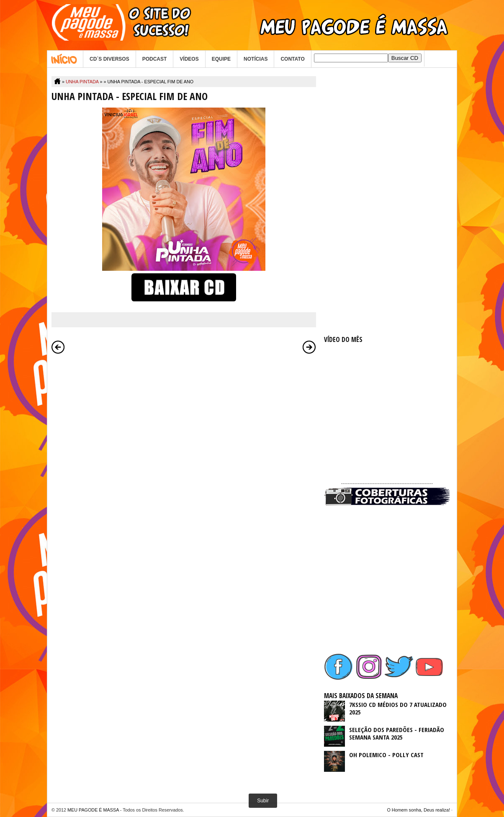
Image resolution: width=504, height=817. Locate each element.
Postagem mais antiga (309, 347)
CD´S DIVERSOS (109, 59)
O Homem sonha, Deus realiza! (418, 810)
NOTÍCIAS (256, 59)
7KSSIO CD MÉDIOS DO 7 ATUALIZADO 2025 (398, 708)
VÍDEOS (189, 59)
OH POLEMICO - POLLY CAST (386, 755)
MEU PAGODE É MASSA (93, 810)
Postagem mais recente (58, 347)
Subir (263, 801)
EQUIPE (221, 59)
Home (65, 59)
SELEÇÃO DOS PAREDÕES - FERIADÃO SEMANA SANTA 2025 (397, 733)
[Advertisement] (387, 202)
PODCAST (155, 59)
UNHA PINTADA (82, 82)
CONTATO (292, 59)
